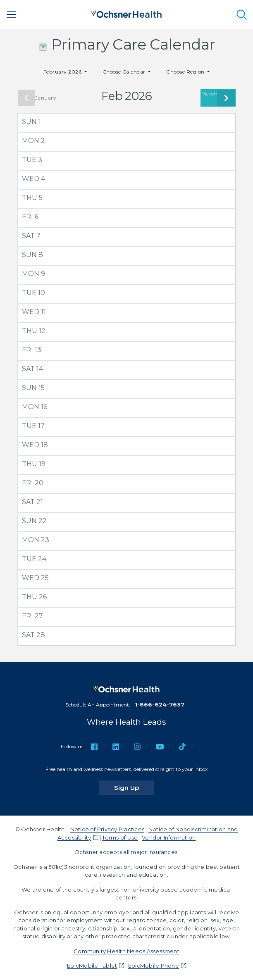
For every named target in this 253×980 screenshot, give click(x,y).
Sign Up (134, 787)
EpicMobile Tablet (92, 966)
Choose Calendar (125, 72)
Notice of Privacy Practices (107, 829)
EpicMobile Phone (154, 966)
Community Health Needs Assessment (126, 951)
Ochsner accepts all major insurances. (127, 852)
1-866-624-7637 (160, 704)
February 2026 (63, 72)
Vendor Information (169, 837)
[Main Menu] (12, 14)
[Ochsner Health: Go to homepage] (126, 13)
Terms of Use (120, 837)
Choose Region (186, 72)
